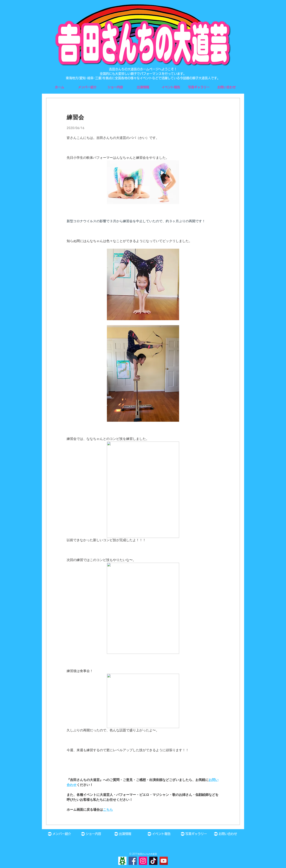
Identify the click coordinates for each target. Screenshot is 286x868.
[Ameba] (122, 861)
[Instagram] (143, 861)
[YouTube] (164, 861)
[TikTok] (153, 861)
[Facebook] (133, 861)
